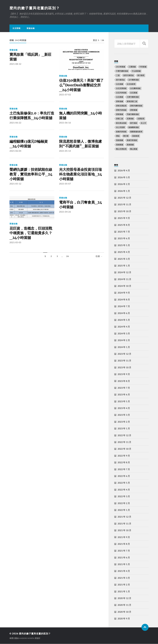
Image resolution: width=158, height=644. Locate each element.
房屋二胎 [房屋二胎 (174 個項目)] (120, 119)
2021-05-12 (15, 191)
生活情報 (17, 28)
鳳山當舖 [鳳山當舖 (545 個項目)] (134, 149)
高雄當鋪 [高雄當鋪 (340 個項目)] (130, 145)
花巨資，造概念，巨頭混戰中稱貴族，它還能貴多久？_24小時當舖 (32, 241)
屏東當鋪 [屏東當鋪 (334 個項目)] (120, 114)
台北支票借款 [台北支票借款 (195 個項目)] (121, 88)
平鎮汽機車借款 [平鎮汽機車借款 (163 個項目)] (133, 114)
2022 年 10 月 (124, 449)
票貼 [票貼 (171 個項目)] (118, 136)
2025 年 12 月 (124, 198)
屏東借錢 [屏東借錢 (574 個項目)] (120, 101)
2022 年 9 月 (124, 456)
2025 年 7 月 (124, 232)
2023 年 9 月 (124, 374)
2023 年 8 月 (124, 381)
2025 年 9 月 (124, 218)
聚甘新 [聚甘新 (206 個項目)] (126, 136)
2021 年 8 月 (124, 544)
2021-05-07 (65, 191)
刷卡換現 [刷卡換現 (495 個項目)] (141, 75)
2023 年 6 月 (124, 395)
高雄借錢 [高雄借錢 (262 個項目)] (120, 140)
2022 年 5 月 (124, 483)
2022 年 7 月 (124, 469)
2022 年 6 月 (124, 476)
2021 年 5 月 (124, 564)
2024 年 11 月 (124, 279)
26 (68, 264)
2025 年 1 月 (124, 266)
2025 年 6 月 (124, 238)
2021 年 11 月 (124, 524)
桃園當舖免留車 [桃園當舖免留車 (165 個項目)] (136, 132)
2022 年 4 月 (124, 490)
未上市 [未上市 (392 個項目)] (143, 123)
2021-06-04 (15, 157)
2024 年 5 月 (124, 320)
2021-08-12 (15, 64)
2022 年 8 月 (124, 462)
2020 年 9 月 (124, 619)
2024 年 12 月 (124, 272)
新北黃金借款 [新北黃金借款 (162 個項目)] (121, 123)
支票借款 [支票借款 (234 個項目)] (130, 119)
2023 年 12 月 (124, 354)
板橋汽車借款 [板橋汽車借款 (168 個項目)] (121, 132)
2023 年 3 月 (124, 415)
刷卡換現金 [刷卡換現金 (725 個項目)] (120, 80)
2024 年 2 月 (124, 340)
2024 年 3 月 (124, 334)
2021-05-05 (15, 250)
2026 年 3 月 (124, 177)
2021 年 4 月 (124, 571)
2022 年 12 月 (124, 435)
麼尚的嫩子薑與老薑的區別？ (36, 8)
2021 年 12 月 (124, 517)
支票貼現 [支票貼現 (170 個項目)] (141, 119)
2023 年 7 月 (124, 388)
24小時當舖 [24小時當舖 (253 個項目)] (121, 67)
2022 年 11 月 (124, 442)
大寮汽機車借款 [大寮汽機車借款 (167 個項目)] (133, 97)
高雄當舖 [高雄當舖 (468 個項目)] (120, 145)
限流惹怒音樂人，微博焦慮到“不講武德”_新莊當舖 (81, 150)
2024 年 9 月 (124, 293)
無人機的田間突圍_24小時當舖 (81, 117)
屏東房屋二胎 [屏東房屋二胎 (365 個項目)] (132, 101)
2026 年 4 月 (124, 171)
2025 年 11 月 (124, 204)
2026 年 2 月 (124, 184)
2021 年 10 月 (124, 530)
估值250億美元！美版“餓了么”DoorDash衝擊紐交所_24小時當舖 (80, 86)
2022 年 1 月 (124, 510)
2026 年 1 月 (124, 191)
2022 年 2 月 (124, 503)
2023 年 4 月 (124, 408)
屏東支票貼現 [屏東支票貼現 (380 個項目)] (121, 106)
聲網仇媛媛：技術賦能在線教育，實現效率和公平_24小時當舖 (32, 181)
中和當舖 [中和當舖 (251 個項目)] (143, 67)
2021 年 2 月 (124, 585)
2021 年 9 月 (124, 537)
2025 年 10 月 (124, 211)
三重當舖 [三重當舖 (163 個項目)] (132, 67)
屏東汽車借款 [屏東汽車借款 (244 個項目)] (121, 110)
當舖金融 (31, 28)
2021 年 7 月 (124, 551)
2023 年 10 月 (124, 367)
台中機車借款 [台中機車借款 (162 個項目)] (134, 80)
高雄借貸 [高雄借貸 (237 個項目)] (136, 136)
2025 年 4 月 (124, 252)
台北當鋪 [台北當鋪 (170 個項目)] (120, 97)
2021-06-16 (65, 124)
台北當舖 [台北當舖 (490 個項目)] (134, 93)
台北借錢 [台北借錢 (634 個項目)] (120, 84)
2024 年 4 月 (124, 327)
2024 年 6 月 (124, 313)
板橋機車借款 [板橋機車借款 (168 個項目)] (134, 127)
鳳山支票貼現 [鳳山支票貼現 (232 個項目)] (121, 149)
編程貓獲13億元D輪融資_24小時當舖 (29, 150)
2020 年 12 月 (124, 598)
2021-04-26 (65, 220)
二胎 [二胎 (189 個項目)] (118, 75)
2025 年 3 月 (124, 259)
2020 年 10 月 (124, 612)
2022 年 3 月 (124, 496)
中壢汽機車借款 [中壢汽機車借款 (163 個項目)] (122, 71)
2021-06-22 (15, 129)
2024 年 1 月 (124, 347)
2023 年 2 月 (124, 422)
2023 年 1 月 (124, 428)
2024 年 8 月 (124, 300)
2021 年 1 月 (124, 592)
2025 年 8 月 (124, 225)
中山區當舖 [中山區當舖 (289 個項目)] (136, 71)
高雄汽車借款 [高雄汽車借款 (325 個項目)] (132, 140)
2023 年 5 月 (124, 401)
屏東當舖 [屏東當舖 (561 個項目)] (134, 110)
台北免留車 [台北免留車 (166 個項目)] (131, 84)
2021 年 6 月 (124, 558)
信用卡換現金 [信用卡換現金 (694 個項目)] (129, 75)
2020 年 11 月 (124, 605)
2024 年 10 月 (124, 286)
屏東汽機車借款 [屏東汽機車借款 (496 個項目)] (136, 106)
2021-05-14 (65, 157)
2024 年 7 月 (124, 306)
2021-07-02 (65, 95)
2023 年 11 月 (124, 361)
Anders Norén (27, 638)
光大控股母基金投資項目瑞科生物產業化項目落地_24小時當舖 (81, 181)
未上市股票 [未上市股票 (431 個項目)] (120, 127)
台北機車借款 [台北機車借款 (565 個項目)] (135, 88)
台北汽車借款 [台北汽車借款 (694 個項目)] (121, 93)
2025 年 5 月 (124, 245)
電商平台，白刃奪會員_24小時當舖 (81, 212)
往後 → (99, 264)
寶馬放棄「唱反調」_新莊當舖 (31, 57)
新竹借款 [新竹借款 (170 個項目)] (134, 123)
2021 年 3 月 (124, 578)
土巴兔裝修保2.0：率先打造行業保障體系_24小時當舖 (32, 119)
